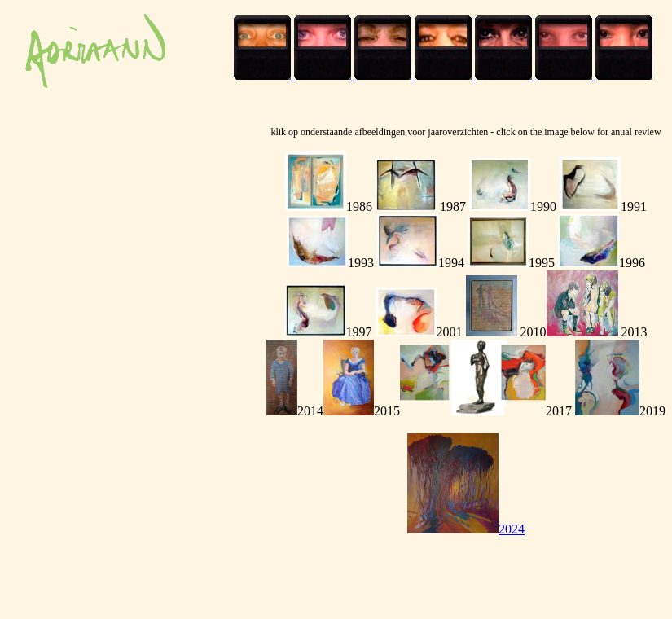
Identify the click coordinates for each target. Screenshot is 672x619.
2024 (466, 529)
